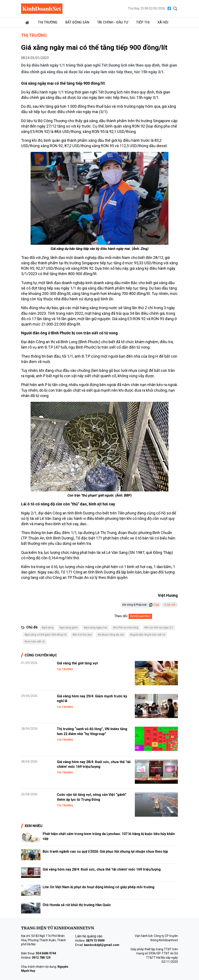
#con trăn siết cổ (35, 642)
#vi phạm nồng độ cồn (111, 635)
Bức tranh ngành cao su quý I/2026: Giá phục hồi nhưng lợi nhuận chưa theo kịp (105, 851)
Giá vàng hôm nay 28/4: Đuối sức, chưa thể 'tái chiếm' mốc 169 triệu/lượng (102, 869)
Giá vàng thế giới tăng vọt (77, 663)
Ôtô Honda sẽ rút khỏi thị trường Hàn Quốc (77, 905)
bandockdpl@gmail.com (102, 945)
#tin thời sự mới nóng (126, 628)
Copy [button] (154, 605)
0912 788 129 (41, 958)
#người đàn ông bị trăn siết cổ (148, 635)
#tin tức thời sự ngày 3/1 (159, 628)
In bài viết (170, 605)
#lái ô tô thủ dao (82, 635)
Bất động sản (77, 22)
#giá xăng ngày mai (95, 628)
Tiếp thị (143, 22)
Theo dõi (121, 616)
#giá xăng (48, 628)
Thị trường (48, 22)
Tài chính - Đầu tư (113, 22)
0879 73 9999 (95, 941)
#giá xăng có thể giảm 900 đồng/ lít (46, 635)
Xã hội (163, 22)
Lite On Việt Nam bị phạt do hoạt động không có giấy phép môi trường (99, 887)
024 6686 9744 (46, 953)
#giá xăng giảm (69, 628)
